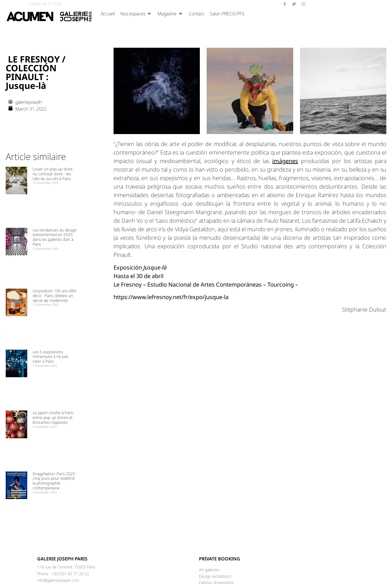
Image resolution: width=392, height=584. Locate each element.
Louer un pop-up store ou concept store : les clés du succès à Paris (53, 174)
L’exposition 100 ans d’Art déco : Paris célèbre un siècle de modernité (55, 296)
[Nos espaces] (136, 14)
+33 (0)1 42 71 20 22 (70, 574)
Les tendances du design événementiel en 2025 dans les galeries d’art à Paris (55, 237)
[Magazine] (170, 14)
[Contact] (196, 14)
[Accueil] (108, 14)
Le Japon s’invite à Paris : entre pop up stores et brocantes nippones (54, 417)
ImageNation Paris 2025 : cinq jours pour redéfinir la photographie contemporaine (55, 481)
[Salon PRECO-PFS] (227, 14)
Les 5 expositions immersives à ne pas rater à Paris (50, 357)
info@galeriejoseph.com (58, 580)
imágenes (285, 161)
